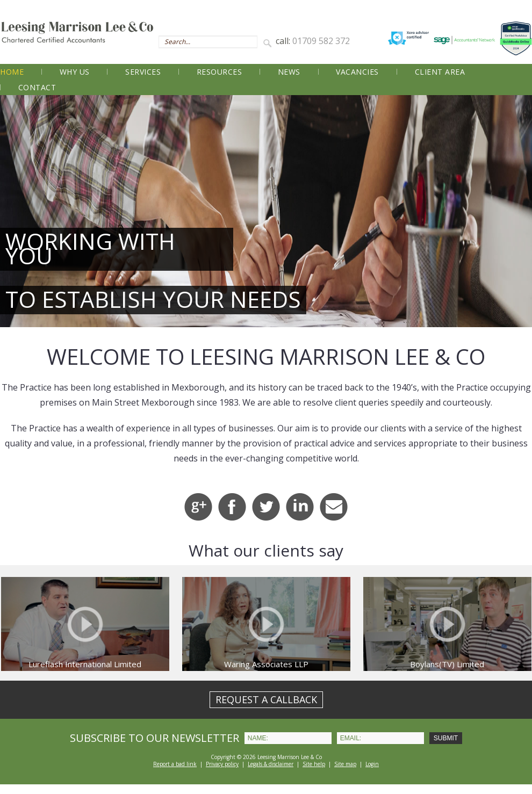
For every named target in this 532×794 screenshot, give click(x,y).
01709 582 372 (321, 41)
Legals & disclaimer (271, 764)
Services (143, 72)
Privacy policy (222, 764)
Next (518, 211)
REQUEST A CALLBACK (266, 699)
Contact (37, 87)
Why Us (75, 72)
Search (269, 42)
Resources (220, 72)
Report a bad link (175, 764)
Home (12, 72)
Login (372, 764)
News (289, 72)
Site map (345, 764)
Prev (14, 211)
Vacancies (357, 72)
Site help (314, 764)
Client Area (440, 72)
